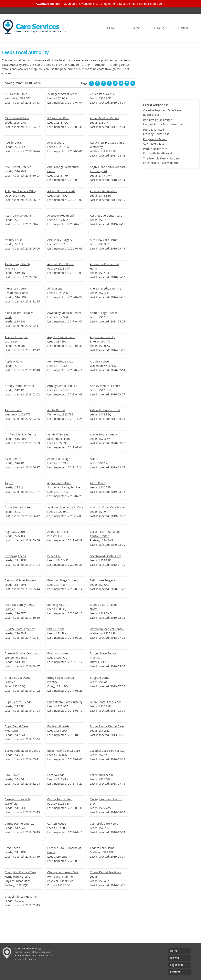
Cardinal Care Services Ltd (107, 751)
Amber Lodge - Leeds (104, 313)
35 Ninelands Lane (17, 118)
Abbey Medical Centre (104, 118)
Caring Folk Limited (60, 799)
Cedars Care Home (102, 848)
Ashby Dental (13, 410)
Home (111, 28)
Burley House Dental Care (107, 726)
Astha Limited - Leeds (19, 507)
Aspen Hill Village (59, 459)
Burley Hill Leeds (58, 726)
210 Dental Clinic (16, 94)
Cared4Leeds (56, 775)
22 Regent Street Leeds (62, 94)
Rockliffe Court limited (158, 120)
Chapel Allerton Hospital (21, 897)
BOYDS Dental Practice (20, 629)
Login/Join (162, 28)
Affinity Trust (13, 240)
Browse (136, 28)
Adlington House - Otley (20, 191)
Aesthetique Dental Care (106, 215)
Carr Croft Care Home (104, 824)
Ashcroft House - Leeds (105, 410)
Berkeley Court (57, 605)
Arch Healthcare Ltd (60, 361)
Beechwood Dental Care (106, 556)
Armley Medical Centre (105, 386)
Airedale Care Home (60, 264)
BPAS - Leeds (56, 629)
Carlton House (57, 824)
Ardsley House (99, 361)
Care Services (37, 26)
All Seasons (55, 288)
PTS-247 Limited (154, 130)
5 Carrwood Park (58, 118)
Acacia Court (56, 143)
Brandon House (58, 653)
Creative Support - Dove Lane (162, 110)
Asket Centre (13, 459)
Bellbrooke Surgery (102, 580)
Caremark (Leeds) (101, 775)
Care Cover (12, 775)
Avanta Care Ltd (58, 532)
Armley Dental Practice (20, 386)
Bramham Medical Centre (107, 629)
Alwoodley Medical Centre (64, 313)
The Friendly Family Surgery (161, 158)
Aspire (94, 459)
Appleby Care (14, 361)
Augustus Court (15, 532)
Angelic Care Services (61, 337)
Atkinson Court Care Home (107, 507)
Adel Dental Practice (18, 167)
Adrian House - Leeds (61, 191)
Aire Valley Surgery (60, 240)
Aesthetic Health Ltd (61, 215)
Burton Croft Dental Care (64, 751)
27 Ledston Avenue (102, 94)
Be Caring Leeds (15, 556)
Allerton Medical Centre (106, 288)
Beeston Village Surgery (20, 580)
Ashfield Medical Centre (21, 434)
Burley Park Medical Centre (23, 751)
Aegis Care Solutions (18, 215)
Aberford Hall (14, 143)
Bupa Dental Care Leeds (106, 702)
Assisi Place (97, 483)
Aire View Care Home (104, 240)
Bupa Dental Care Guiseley (65, 702)
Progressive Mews (155, 139)
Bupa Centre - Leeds (18, 702)
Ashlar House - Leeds (104, 434)
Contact (184, 28)
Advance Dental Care (104, 191)
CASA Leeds (12, 848)
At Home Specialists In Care (65, 507)
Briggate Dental (100, 678)
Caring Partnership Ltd (20, 824)
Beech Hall (54, 556)
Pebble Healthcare (155, 149)
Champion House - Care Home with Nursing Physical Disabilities (20, 877)
